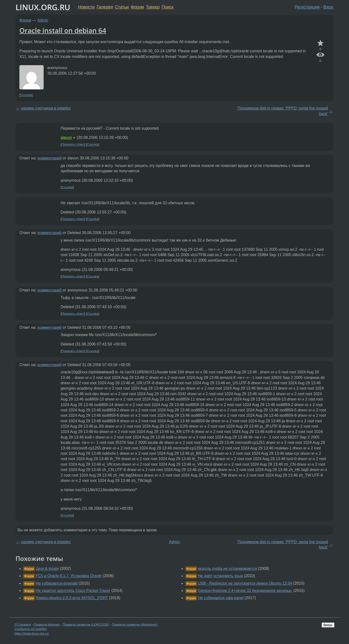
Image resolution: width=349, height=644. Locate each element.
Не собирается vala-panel (221, 598)
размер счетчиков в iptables (46, 108)
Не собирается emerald (56, 583)
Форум (137, 7)
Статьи (122, 7)
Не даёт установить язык (220, 576)
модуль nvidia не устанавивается (227, 569)
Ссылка (26, 95)
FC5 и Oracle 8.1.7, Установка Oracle (68, 576)
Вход (328, 7)
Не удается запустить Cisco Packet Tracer (73, 591)
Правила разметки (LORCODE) (86, 624)
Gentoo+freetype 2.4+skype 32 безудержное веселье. (245, 591)
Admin (43, 20)
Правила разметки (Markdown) (135, 624)
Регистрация (307, 7)
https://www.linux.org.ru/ (32, 633)
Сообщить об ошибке (31, 629)
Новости (86, 7)
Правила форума (47, 624)
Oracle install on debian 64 (63, 30)
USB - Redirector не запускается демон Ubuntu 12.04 (245, 583)
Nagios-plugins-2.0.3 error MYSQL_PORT (72, 598)
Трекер (153, 7)
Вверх (328, 625)
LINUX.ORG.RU (43, 7)
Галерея (105, 7)
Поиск (168, 7)
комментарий (50, 158)
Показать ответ (73, 145)
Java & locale (47, 569)
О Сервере (23, 624)
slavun (66, 137)
